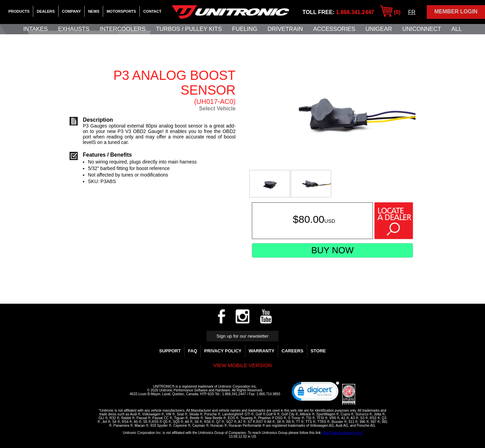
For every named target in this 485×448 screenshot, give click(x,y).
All (457, 29)
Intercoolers (123, 29)
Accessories (334, 29)
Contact (152, 11)
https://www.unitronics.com (342, 433)
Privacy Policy (223, 351)
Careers (293, 351)
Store (318, 351)
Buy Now (333, 250)
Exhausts (74, 29)
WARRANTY (262, 351)
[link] (315, 393)
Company (71, 11)
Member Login (456, 11)
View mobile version (243, 365)
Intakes (35, 29)
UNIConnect (422, 29)
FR (412, 12)
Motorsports (121, 11)
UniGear (379, 29)
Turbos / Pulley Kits (189, 29)
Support (170, 351)
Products (19, 11)
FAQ (193, 351)
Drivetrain (285, 29)
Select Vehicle (217, 108)
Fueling (245, 29)
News (94, 11)
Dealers (46, 11)
